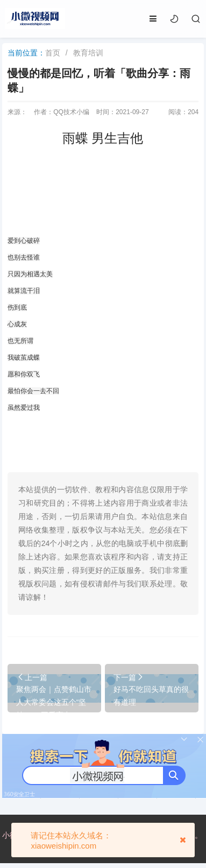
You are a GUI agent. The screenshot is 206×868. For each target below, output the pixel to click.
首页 (53, 53)
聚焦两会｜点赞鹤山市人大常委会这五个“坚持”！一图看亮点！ (54, 702)
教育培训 (88, 53)
